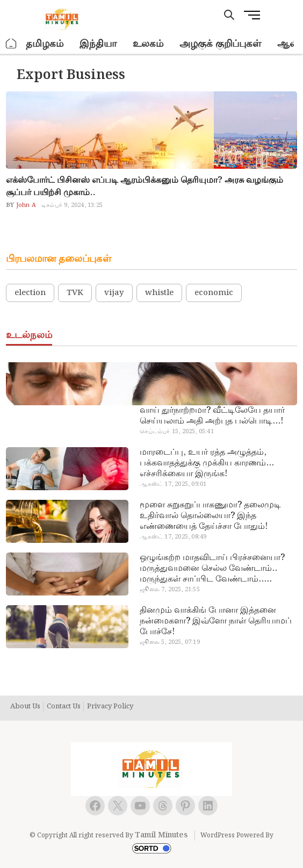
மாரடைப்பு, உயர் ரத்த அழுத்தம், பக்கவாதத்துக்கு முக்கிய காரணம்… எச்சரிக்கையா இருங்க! (207, 463)
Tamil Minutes (161, 835)
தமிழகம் (45, 44)
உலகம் (148, 44)
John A (25, 205)
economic (214, 293)
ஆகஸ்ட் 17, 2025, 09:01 (173, 484)
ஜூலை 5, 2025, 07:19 (169, 642)
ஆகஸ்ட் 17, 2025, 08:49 (173, 537)
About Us (25, 707)
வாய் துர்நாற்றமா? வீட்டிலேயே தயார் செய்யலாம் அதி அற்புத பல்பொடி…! (212, 416)
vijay (114, 293)
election (30, 293)
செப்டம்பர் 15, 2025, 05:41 (176, 432)
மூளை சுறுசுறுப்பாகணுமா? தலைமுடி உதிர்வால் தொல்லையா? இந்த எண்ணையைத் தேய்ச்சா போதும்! (210, 516)
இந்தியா (98, 44)
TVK (75, 293)
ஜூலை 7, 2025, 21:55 (169, 590)
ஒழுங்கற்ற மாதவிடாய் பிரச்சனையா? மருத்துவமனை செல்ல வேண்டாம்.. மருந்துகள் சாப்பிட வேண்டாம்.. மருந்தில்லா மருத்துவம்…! (212, 569)
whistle (159, 293)
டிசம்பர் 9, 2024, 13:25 (72, 205)
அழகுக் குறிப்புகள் (220, 44)
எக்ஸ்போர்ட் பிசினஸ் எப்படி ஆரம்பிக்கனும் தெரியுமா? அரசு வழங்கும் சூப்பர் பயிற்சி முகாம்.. (145, 186)
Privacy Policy (110, 707)
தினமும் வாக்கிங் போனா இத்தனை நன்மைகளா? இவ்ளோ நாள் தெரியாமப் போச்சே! (216, 621)
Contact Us (64, 707)
